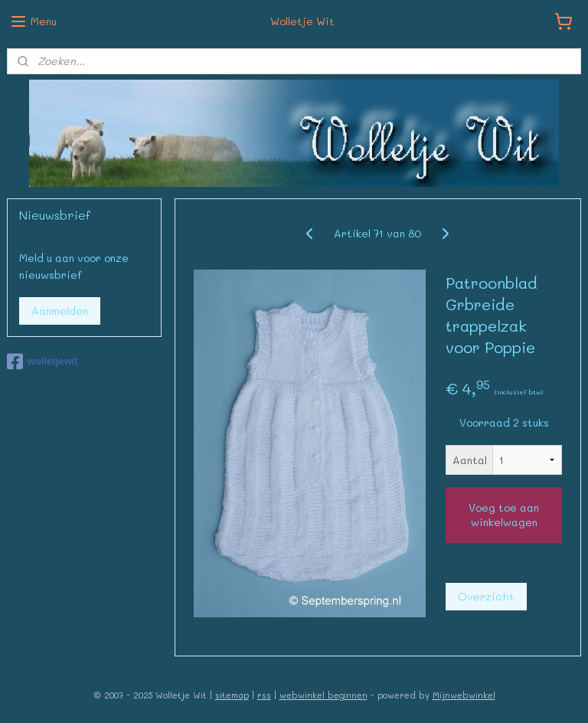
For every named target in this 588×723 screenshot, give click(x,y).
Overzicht (486, 596)
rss (264, 695)
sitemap (232, 695)
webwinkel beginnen (323, 695)
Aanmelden (60, 311)
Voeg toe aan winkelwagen (504, 515)
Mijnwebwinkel (464, 695)
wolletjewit (42, 361)
